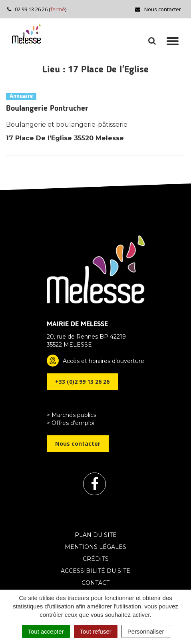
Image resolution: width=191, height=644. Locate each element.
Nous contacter (158, 9)
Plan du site (96, 535)
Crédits (96, 559)
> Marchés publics (72, 415)
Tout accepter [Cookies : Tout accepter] (46, 631)
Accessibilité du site (95, 571)
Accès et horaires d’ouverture (103, 361)
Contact (95, 583)
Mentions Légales (95, 547)
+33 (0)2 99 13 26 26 (82, 382)
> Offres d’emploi (71, 423)
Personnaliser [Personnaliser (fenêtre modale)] (146, 631)
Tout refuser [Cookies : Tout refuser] (96, 631)
